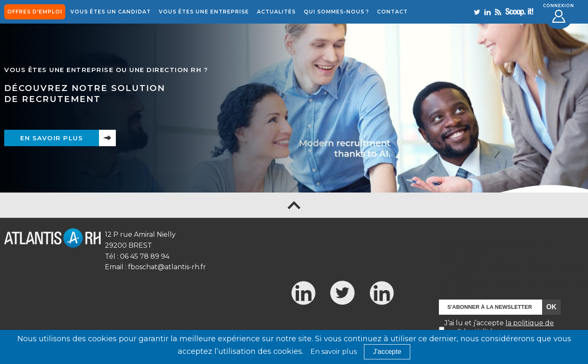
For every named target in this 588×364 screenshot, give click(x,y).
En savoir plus (52, 138)
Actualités (276, 12)
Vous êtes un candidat (111, 12)
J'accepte (387, 352)
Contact (392, 12)
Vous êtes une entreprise (204, 12)
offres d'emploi (35, 12)
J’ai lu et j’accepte (499, 327)
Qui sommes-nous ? (336, 12)
